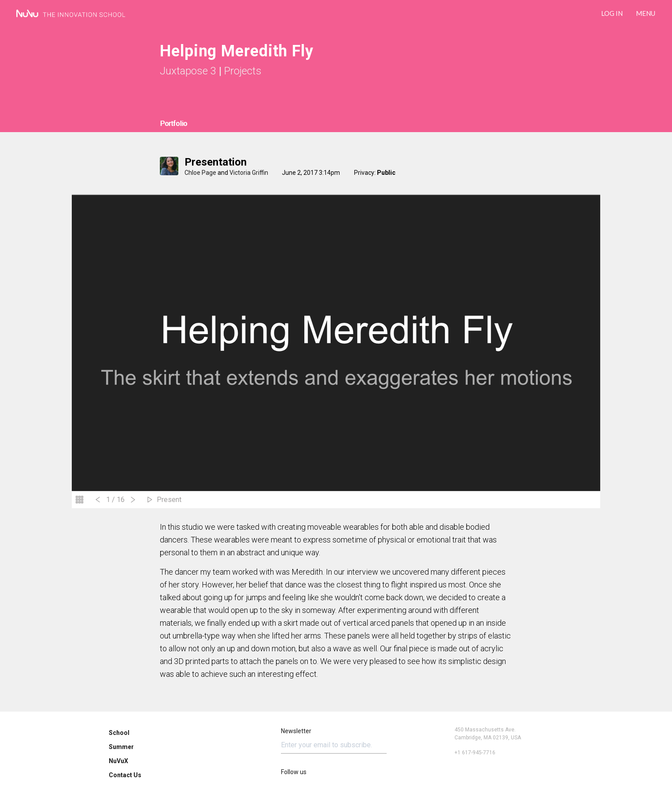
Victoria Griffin (249, 173)
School (119, 733)
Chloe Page (200, 173)
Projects (243, 71)
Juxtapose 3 (188, 71)
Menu (646, 13)
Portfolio (174, 124)
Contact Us (125, 775)
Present (169, 500)
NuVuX (118, 761)
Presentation (216, 162)
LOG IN (612, 13)
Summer (121, 747)
